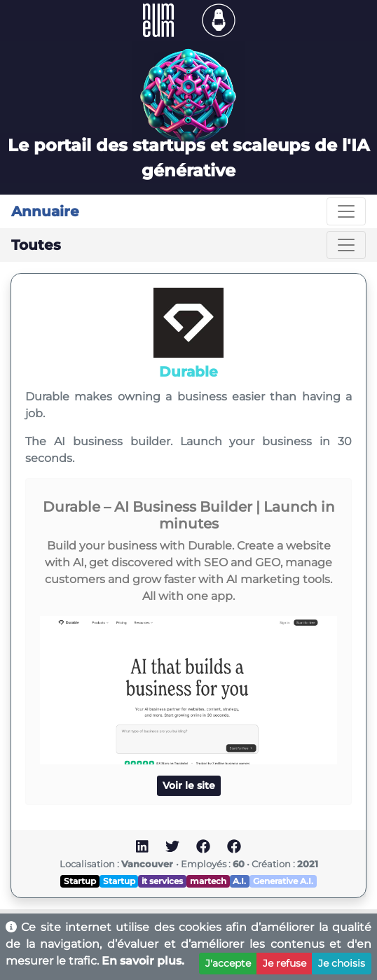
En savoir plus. (143, 961)
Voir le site (189, 785)
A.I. (239, 881)
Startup (80, 881)
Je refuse (285, 963)
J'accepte (228, 963)
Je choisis (342, 963)
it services (162, 881)
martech (208, 881)
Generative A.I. (283, 881)
